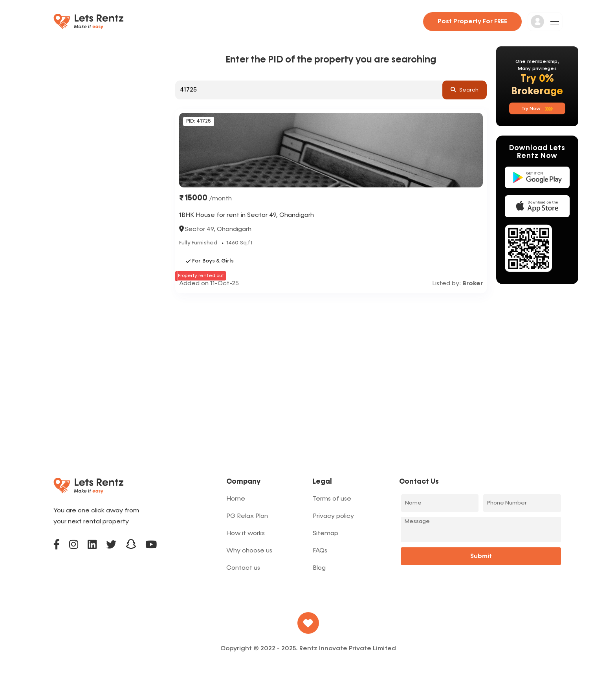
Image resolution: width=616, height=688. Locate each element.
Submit (481, 556)
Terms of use (332, 499)
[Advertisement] (331, 352)
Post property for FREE (472, 22)
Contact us (243, 568)
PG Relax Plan (247, 516)
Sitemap (325, 534)
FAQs (320, 551)
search (465, 90)
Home (236, 499)
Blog (319, 568)
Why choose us (249, 551)
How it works (246, 534)
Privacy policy (333, 516)
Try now (537, 109)
